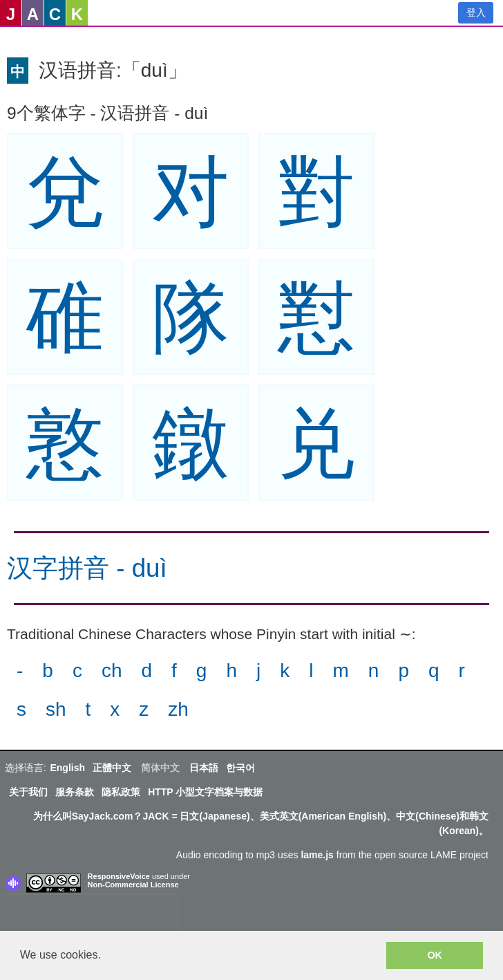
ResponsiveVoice (119, 876)
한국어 (240, 768)
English (67, 768)
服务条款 (75, 792)
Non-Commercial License (133, 885)
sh (56, 709)
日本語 (204, 768)
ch (112, 671)
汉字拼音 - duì (87, 568)
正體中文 (112, 768)
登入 (476, 12)
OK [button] (435, 955)
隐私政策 (121, 792)
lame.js (317, 855)
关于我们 (28, 792)
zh (178, 709)
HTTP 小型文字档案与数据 (205, 792)
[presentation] (88, 916)
